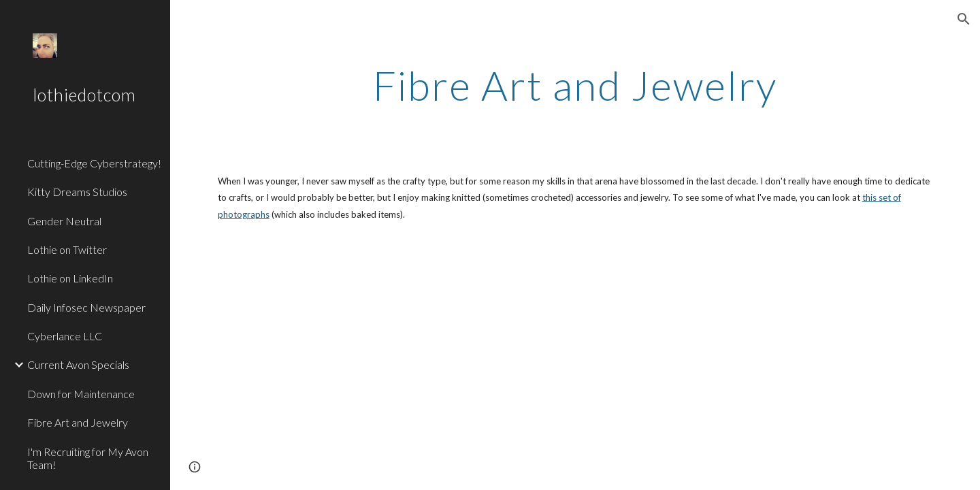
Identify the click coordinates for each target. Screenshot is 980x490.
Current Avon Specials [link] (78, 364)
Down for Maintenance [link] (81, 394)
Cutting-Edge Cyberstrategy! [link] (94, 163)
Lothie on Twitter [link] (67, 249)
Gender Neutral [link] (64, 221)
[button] (964, 19)
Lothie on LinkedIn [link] (70, 278)
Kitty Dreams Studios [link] (77, 192)
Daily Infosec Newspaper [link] (86, 307)
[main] (575, 85)
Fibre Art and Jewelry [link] (78, 422)
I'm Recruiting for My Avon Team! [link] (88, 458)
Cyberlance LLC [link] (65, 336)
